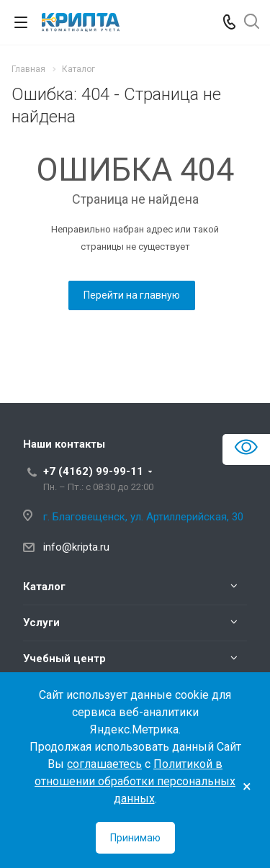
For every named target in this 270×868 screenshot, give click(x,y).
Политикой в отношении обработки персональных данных (135, 781)
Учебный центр (64, 659)
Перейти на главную (132, 295)
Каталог (44, 587)
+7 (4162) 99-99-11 (93, 471)
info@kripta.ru (76, 547)
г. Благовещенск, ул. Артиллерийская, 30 (143, 517)
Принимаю (135, 838)
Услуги (41, 623)
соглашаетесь (104, 764)
